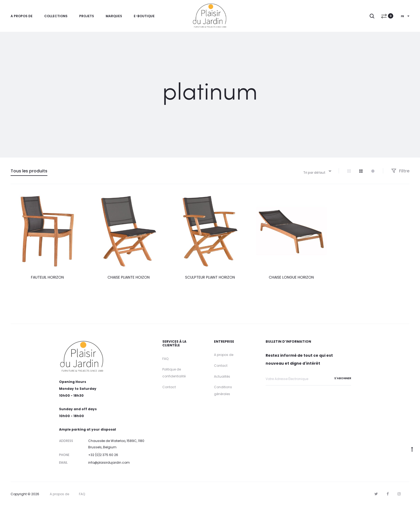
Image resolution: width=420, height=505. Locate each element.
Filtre (400, 171)
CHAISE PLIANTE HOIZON (129, 277)
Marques (114, 16)
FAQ (165, 359)
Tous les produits (29, 171)
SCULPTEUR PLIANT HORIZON (210, 277)
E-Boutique (144, 16)
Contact (169, 387)
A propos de (22, 16)
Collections (56, 16)
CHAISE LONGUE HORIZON (291, 277)
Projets (87, 16)
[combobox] (317, 171)
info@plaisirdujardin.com (109, 462)
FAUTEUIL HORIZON (47, 277)
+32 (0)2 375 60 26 (103, 455)
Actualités (222, 376)
